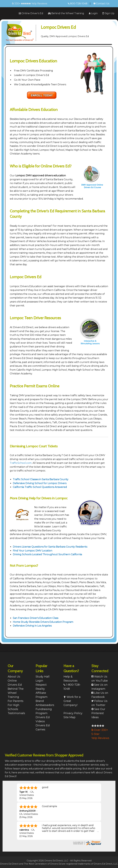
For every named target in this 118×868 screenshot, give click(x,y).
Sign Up (108, 13)
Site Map (69, 717)
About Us (14, 677)
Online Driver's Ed (31, 13)
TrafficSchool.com (21, 463)
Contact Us (101, 4)
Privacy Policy (73, 713)
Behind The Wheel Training (16, 693)
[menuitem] (31, 13)
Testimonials (16, 713)
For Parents (16, 701)
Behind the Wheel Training (66, 13)
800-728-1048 (78, 4)
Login (93, 13)
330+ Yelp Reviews (30, 4)
